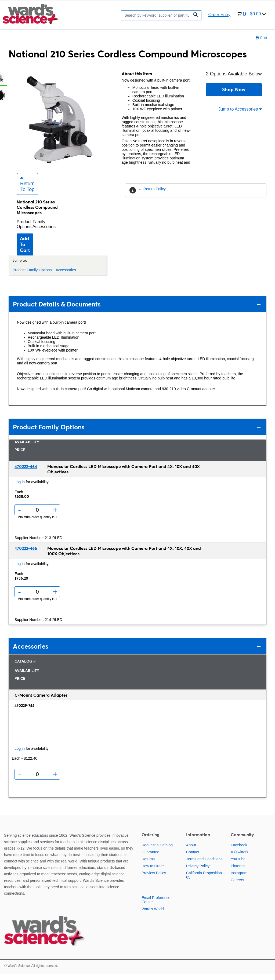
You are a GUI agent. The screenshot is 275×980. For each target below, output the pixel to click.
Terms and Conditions (204, 865)
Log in (20, 488)
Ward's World (153, 915)
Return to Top (27, 190)
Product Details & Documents (137, 310)
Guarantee (150, 858)
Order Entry (219, 15)
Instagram (239, 879)
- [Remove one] (19, 516)
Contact (193, 858)
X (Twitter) (239, 858)
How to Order (153, 872)
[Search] (157, 15)
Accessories (44, 233)
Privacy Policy (198, 872)
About (191, 851)
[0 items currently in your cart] (251, 15)
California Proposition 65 (204, 881)
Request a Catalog (157, 851)
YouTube (238, 865)
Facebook (239, 851)
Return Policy (155, 189)
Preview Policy (154, 879)
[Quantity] (37, 516)
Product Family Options (31, 230)
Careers (237, 886)
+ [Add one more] (55, 516)
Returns (148, 865)
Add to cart (25, 250)
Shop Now (234, 89)
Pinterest (238, 872)
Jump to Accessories (240, 109)
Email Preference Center (156, 906)
